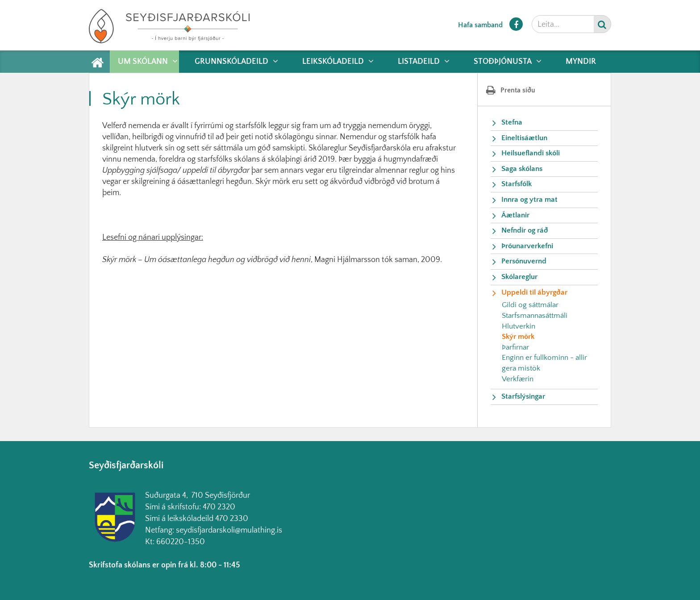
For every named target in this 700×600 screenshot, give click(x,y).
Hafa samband (480, 25)
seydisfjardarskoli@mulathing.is (229, 530)
